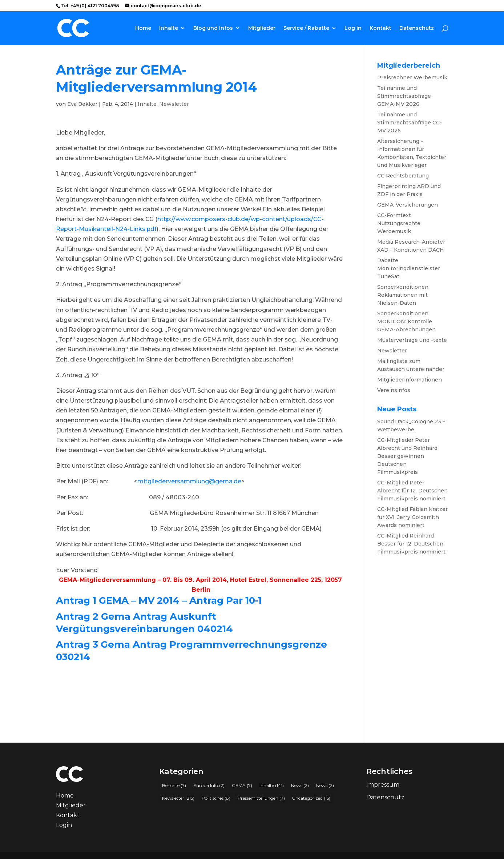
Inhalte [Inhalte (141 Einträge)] (272, 785)
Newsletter (174, 104)
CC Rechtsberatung (403, 176)
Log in (353, 28)
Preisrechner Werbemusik (412, 77)
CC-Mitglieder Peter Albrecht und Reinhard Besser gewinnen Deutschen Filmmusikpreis (407, 456)
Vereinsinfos (394, 390)
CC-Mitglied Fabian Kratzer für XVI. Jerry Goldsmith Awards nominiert (412, 517)
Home (143, 28)
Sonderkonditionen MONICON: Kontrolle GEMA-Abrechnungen (406, 321)
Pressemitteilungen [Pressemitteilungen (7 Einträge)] (261, 798)
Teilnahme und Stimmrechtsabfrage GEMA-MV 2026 (404, 96)
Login (64, 825)
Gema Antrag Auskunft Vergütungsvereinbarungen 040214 (144, 623)
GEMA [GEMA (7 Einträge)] (242, 785)
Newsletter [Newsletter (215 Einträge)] (178, 798)
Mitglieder (262, 28)
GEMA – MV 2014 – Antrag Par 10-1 (180, 600)
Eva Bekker (82, 104)
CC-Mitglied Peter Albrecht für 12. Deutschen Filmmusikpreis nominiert (412, 491)
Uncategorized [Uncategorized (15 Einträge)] (311, 798)
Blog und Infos (213, 28)
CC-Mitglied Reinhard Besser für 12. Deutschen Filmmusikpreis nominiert (411, 544)
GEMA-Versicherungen (408, 205)
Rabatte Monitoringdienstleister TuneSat (409, 268)
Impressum (383, 785)
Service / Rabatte (306, 28)
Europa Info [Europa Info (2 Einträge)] (209, 785)
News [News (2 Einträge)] (300, 785)
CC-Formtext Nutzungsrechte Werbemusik (399, 223)
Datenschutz (417, 28)
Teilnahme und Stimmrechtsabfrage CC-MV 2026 (410, 123)
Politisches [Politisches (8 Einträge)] (216, 798)
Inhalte (169, 28)
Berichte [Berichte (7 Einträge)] (174, 785)
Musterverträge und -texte (412, 340)
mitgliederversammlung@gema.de (189, 481)
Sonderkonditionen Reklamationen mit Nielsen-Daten (403, 295)
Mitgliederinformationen (410, 380)
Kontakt (380, 28)
